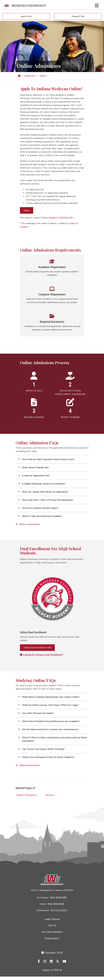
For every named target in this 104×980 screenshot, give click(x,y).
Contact (50, 795)
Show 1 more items (28, 524)
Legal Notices (52, 919)
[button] (52, 459)
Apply (27, 210)
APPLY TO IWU (34, 391)
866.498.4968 (56, 904)
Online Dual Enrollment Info (37, 648)
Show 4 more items (28, 765)
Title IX (52, 925)
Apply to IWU (52, 970)
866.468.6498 (58, 898)
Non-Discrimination (52, 932)
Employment (52, 938)
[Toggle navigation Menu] (97, 5)
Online (43, 76)
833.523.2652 (59, 910)
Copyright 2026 (52, 953)
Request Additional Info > (62, 218)
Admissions (30, 76)
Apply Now (26, 16)
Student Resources (27, 795)
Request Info (78, 16)
